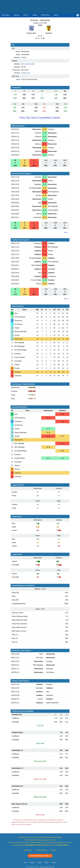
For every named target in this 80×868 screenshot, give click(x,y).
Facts (26, 15)
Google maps (25, 73)
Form (35, 15)
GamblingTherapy (41, 850)
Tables (16, 15)
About (47, 862)
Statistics (45, 15)
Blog (56, 15)
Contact (54, 862)
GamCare (53, 850)
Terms (39, 862)
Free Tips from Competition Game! (40, 118)
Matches (6, 15)
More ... (67, 232)
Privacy (32, 862)
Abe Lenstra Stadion (28, 64)
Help (25, 862)
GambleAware (28, 850)
